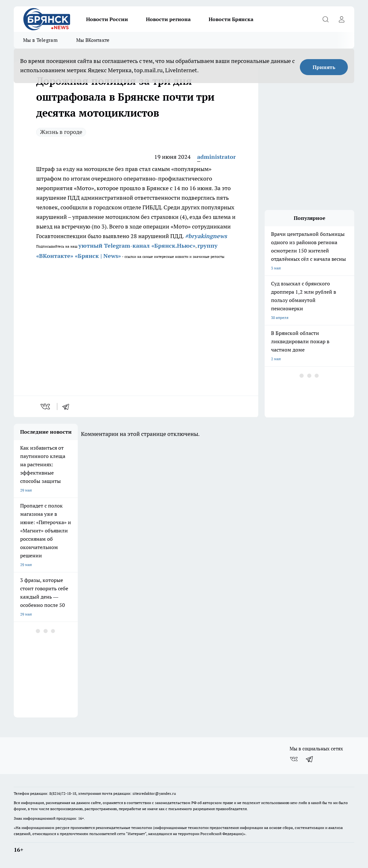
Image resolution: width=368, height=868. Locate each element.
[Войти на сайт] (341, 19)
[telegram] (68, 407)
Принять (324, 67)
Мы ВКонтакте (93, 40)
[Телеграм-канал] (310, 759)
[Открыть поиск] (325, 19)
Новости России (107, 19)
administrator (216, 157)
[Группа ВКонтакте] (294, 759)
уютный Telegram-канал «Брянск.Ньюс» (137, 246)
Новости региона (168, 19)
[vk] (46, 407)
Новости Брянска (231, 19)
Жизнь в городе (61, 132)
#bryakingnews (206, 236)
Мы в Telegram (40, 40)
